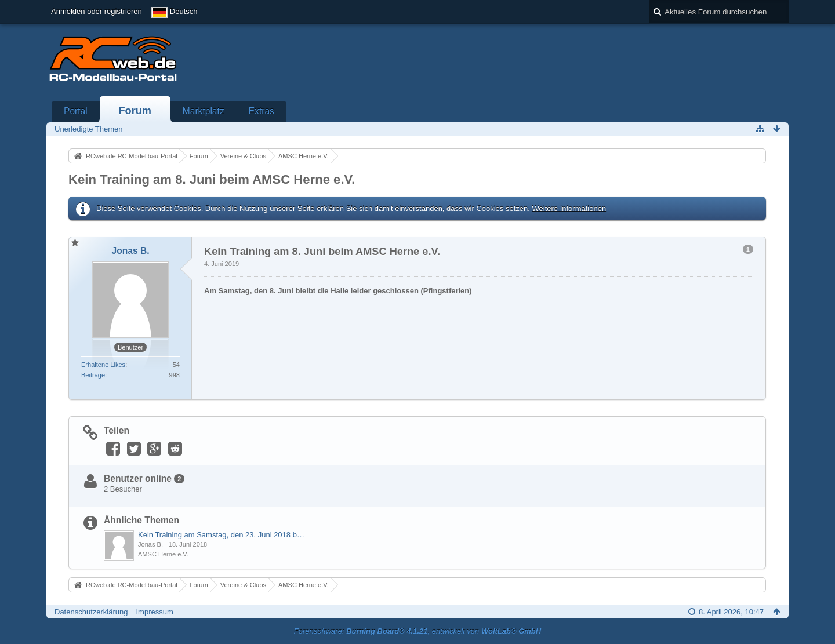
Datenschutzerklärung (91, 612)
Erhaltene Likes (103, 365)
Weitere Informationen (569, 208)
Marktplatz (204, 111)
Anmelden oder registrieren (97, 11)
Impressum (154, 612)
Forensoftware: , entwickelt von (418, 631)
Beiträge (93, 375)
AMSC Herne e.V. (163, 554)
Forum (135, 111)
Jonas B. (150, 544)
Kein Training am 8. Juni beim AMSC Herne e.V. (212, 179)
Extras (262, 111)
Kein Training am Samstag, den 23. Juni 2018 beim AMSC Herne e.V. (222, 535)
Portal (76, 111)
